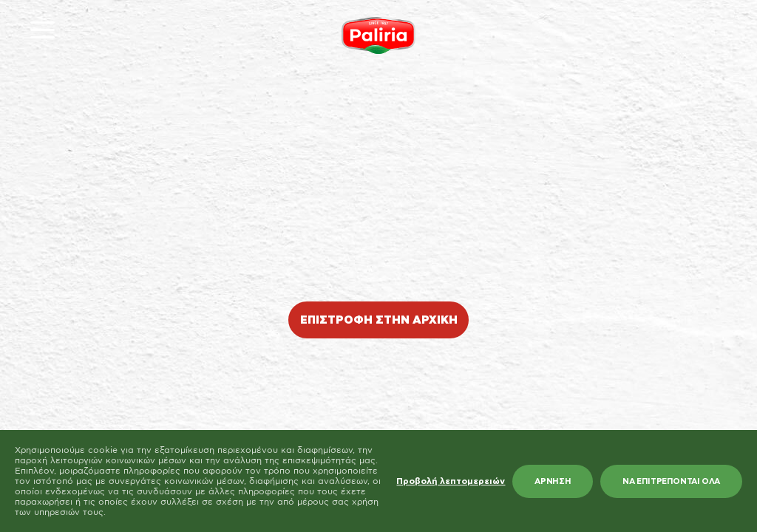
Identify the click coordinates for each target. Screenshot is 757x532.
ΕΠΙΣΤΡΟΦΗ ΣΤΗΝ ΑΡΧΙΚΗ (379, 320)
